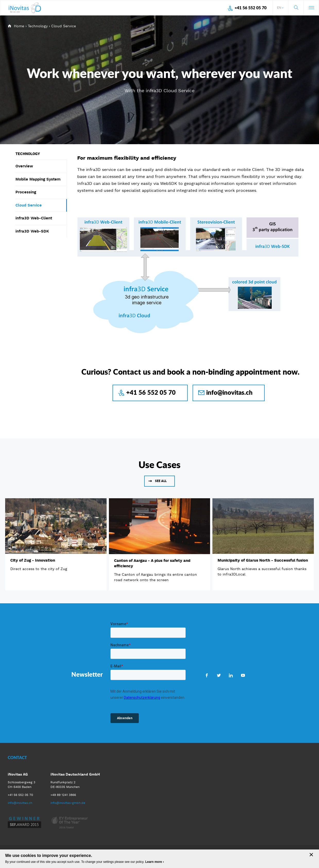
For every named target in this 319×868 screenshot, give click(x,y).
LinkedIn (231, 675)
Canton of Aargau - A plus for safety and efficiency (152, 563)
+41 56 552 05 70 (251, 8)
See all (161, 481)
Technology (38, 26)
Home (19, 26)
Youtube (243, 675)
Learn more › (155, 862)
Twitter (219, 675)
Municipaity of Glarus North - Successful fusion (263, 560)
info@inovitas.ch (229, 392)
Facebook (207, 675)
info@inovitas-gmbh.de (68, 803)
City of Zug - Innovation (33, 560)
